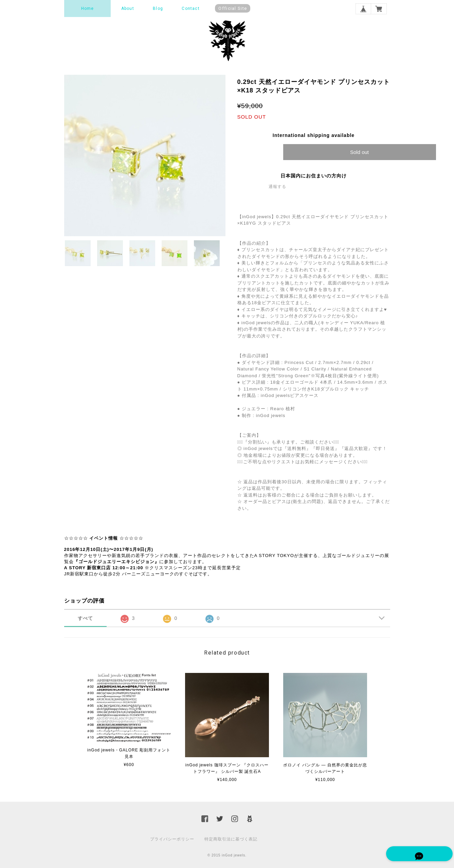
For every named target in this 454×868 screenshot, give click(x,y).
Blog (158, 8)
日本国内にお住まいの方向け (314, 176)
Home (88, 8)
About (128, 8)
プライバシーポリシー (172, 839)
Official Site (233, 8)
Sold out (359, 152)
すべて (85, 618)
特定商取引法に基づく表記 (231, 839)
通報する (277, 187)
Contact (190, 8)
